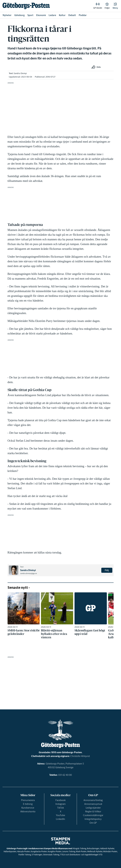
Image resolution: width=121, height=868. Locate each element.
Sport (30, 15)
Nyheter (7, 15)
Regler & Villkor (93, 811)
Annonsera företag (93, 800)
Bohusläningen (93, 848)
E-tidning (28, 804)
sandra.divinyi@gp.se (29, 573)
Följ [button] (107, 570)
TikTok (60, 808)
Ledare (52, 15)
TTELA (63, 855)
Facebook (60, 800)
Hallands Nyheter (107, 848)
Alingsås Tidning (79, 848)
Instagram (60, 804)
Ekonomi (41, 15)
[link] (26, 6)
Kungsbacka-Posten (39, 851)
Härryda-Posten (24, 851)
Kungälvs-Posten (55, 851)
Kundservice (28, 808)
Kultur (62, 15)
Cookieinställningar (93, 815)
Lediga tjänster (93, 808)
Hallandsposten (10, 851)
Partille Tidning (25, 855)
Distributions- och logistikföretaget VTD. (86, 855)
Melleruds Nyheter (95, 851)
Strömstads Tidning (51, 855)
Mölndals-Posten (110, 851)
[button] (115, 6)
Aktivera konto (28, 811)
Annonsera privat (93, 804)
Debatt (72, 15)
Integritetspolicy (93, 819)
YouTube (60, 815)
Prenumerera (28, 800)
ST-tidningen (37, 855)
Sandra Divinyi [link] (20, 73)
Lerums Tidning (69, 851)
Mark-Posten (81, 851)
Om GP (93, 823)
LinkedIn (60, 819)
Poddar (83, 15)
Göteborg (19, 15)
